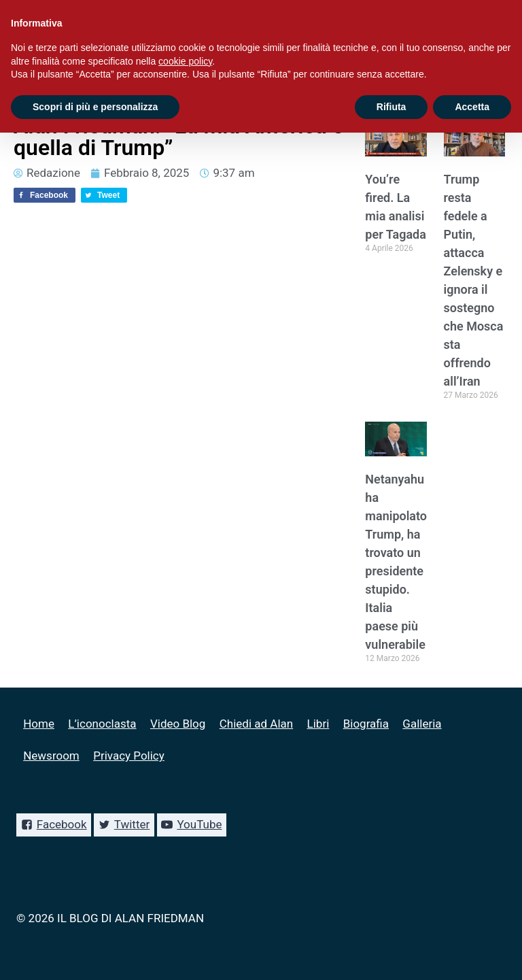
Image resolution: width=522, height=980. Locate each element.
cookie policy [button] (185, 61)
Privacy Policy (129, 756)
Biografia (366, 724)
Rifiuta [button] (391, 107)
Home (39, 724)
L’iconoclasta (102, 724)
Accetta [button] (472, 107)
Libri (318, 724)
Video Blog (178, 724)
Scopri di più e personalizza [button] (95, 107)
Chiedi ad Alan (256, 724)
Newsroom (51, 756)
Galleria (422, 724)
